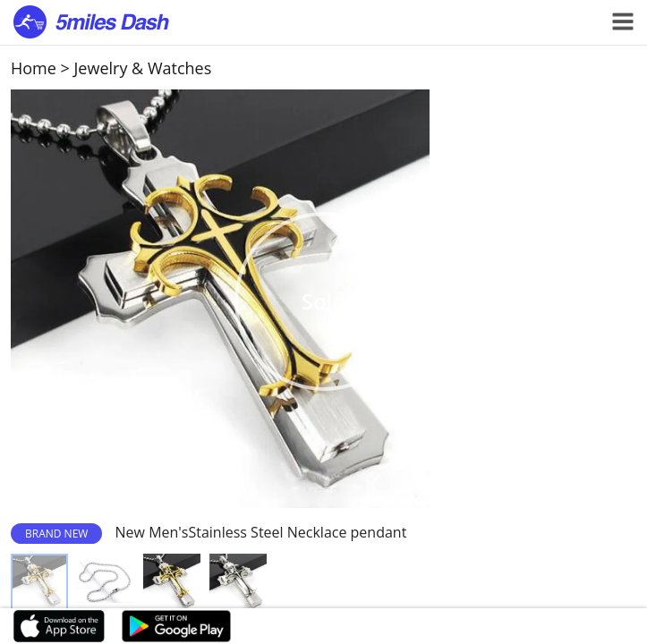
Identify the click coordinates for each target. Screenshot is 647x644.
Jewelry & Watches (143, 68)
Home (34, 68)
